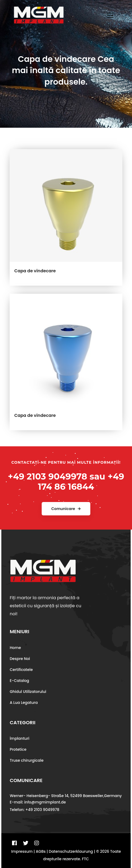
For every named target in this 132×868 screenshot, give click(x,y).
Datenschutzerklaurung (71, 851)
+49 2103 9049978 (47, 476)
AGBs (41, 851)
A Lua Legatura (24, 703)
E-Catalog (19, 681)
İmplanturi (19, 738)
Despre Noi (20, 659)
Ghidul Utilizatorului (28, 692)
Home (15, 648)
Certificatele (21, 670)
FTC (86, 859)
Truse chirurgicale (27, 760)
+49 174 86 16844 (81, 482)
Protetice (18, 749)
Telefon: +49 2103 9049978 (34, 810)
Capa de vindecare (35, 271)
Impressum (22, 851)
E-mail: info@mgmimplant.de (38, 802)
